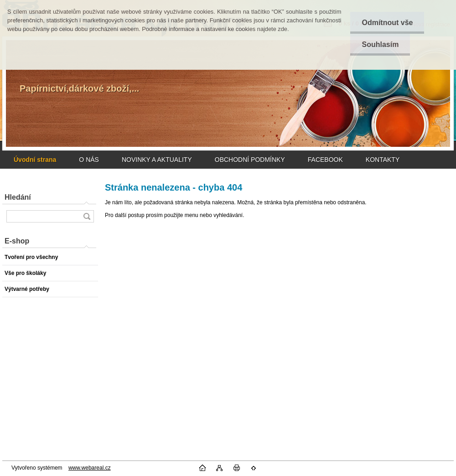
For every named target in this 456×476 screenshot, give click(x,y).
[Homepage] (35, 160)
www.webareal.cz (90, 468)
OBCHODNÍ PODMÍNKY (250, 160)
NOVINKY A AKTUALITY (157, 160)
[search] (87, 216)
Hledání (18, 197)
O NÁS (89, 160)
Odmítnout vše (387, 23)
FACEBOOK (325, 160)
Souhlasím (380, 44)
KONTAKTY (383, 160)
